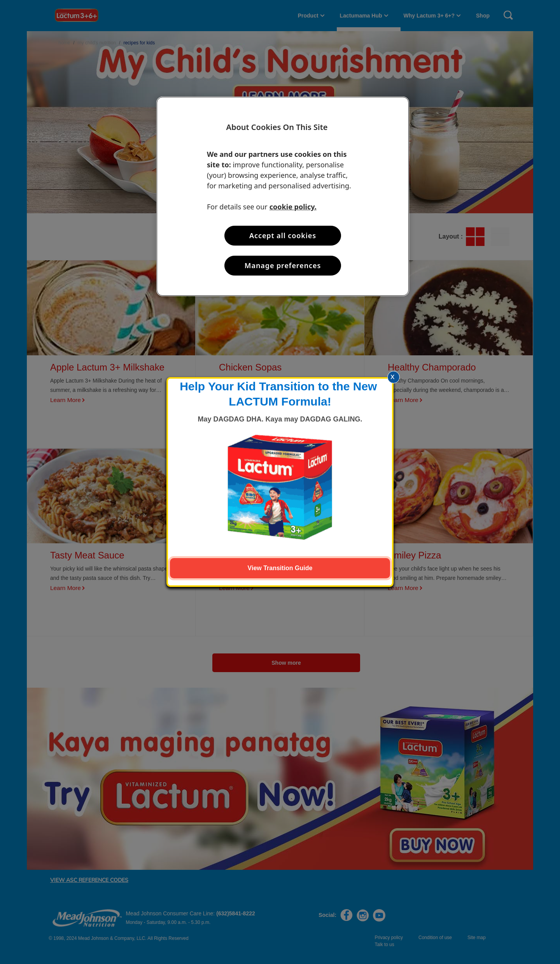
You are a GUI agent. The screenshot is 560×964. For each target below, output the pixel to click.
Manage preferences (283, 265)
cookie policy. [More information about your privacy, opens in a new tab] (293, 207)
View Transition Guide (280, 568)
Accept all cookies (283, 235)
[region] (283, 197)
